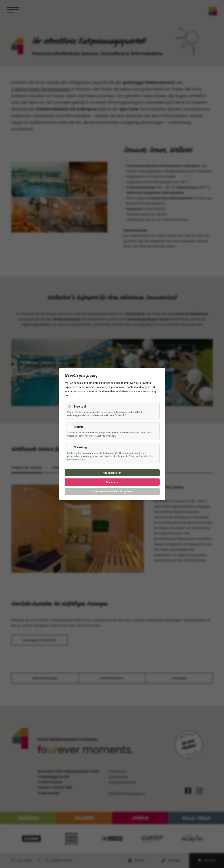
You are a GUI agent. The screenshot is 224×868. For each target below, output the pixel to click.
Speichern (112, 482)
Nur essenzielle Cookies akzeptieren (112, 491)
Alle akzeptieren (112, 473)
